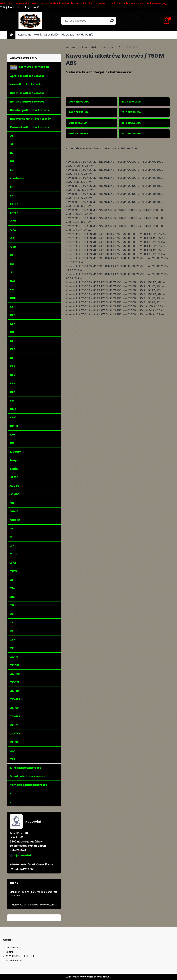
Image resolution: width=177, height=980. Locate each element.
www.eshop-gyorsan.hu (96, 977)
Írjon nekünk (23, 855)
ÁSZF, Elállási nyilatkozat (59, 35)
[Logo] (30, 21)
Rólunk (38, 35)
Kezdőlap (71, 47)
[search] (112, 21)
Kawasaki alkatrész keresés (97, 47)
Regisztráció (32, 7)
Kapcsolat (25, 35)
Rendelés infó (85, 35)
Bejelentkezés (11, 7)
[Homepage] (11, 35)
